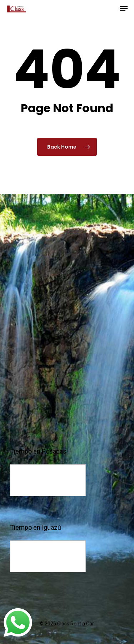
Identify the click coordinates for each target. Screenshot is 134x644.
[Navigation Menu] (124, 9)
